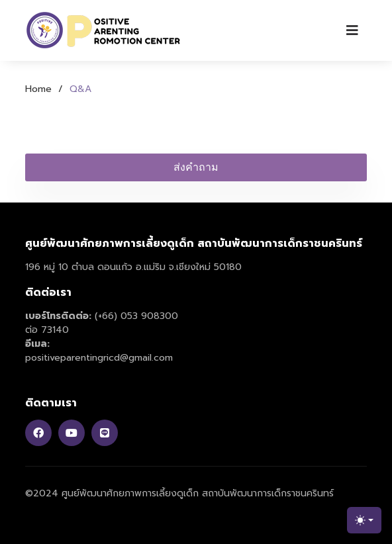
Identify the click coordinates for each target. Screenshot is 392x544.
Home (38, 89)
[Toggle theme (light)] (364, 520)
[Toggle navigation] (352, 30)
